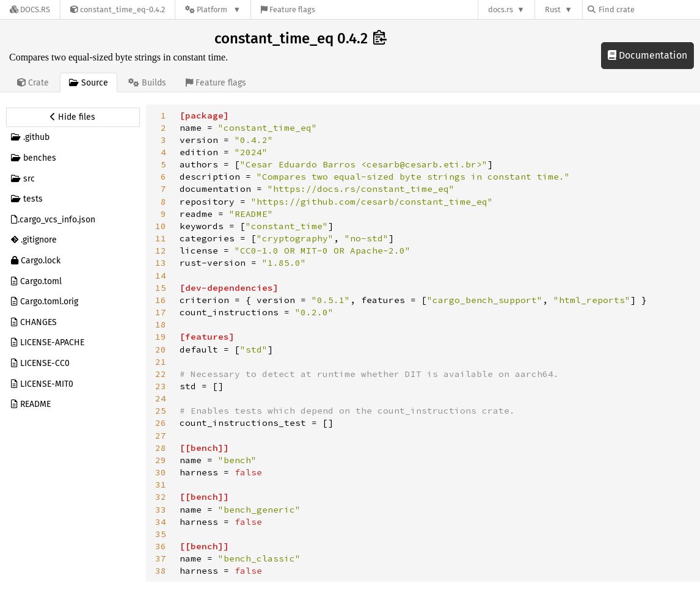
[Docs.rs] (30, 9)
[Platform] (213, 9)
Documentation (647, 55)
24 (161, 398)
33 (161, 510)
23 (161, 386)
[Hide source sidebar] (73, 117)
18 (161, 324)
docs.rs (501, 9)
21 (161, 362)
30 (161, 472)
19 (161, 337)
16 (161, 300)
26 (161, 423)
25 (161, 411)
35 (161, 534)
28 (161, 448)
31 (161, 485)
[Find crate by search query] (649, 9)
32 (161, 497)
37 (161, 558)
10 (161, 226)
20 (161, 349)
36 (161, 546)
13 (161, 263)
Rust (553, 9)
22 (161, 374)
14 (161, 276)
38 (161, 571)
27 (161, 436)
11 (161, 238)
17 (161, 312)
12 (161, 251)
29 (161, 460)
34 (161, 522)
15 (161, 288)
